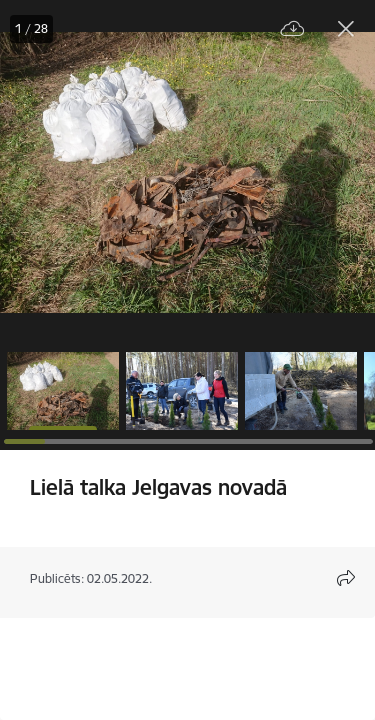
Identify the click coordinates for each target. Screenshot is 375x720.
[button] (63, 391)
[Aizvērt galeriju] (346, 29)
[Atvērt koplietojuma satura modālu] (346, 578)
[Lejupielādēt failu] (293, 29)
